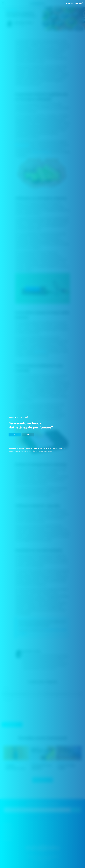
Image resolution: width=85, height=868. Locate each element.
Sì (15, 435)
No (28, 435)
